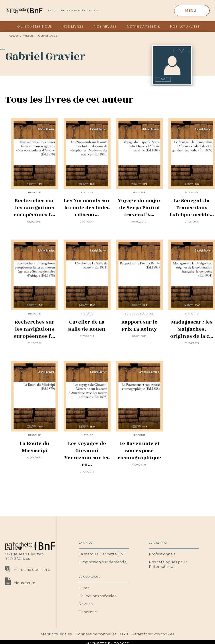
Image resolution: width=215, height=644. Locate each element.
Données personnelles (96, 634)
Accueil (14, 36)
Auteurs (28, 36)
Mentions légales (56, 634)
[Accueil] (24, 11)
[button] (104, 554)
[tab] (10, 27)
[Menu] (192, 11)
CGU (124, 634)
